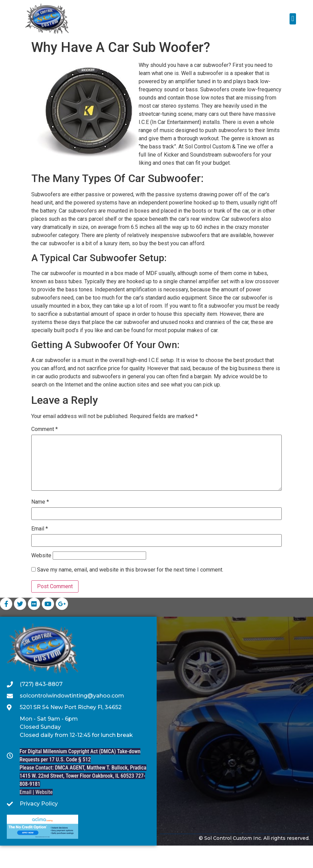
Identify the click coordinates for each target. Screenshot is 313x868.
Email (40, 551)
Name (40, 524)
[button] (293, 19)
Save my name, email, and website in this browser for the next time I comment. (130, 592)
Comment (45, 452)
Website (41, 578)
